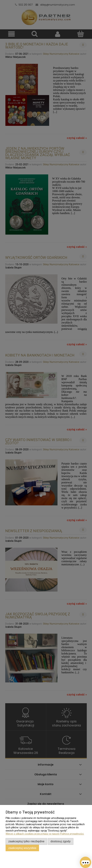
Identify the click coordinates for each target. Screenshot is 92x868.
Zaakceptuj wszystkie (22, 848)
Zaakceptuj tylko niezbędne (26, 841)
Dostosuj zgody (61, 841)
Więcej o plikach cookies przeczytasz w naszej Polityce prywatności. (45, 834)
